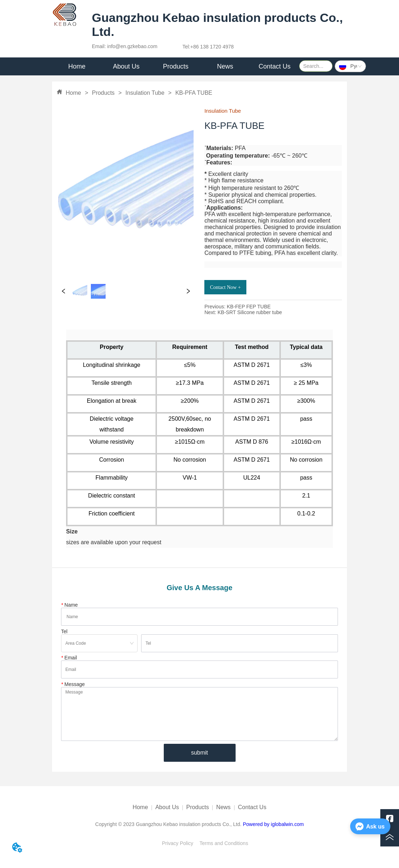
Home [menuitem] (77, 66)
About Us (167, 807)
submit (199, 753)
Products (103, 93)
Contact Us (252, 807)
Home (74, 93)
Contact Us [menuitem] (275, 66)
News (223, 807)
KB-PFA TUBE (193, 93)
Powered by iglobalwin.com (273, 824)
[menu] (176, 66)
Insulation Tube (145, 93)
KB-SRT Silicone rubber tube (250, 312)
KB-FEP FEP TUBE (249, 307)
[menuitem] (126, 66)
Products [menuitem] (176, 66)
